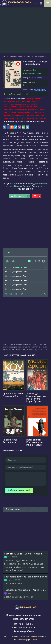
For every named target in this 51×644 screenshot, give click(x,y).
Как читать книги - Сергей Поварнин (24, 554)
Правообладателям (23, 619)
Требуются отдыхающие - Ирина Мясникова (26, 590)
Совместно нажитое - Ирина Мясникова (26, 577)
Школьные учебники (23, 631)
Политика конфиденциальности (24, 615)
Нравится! (20, 196)
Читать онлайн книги (23, 628)
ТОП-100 (18, 624)
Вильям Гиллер (36, 78)
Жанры (29, 624)
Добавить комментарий (19, 490)
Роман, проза (40, 89)
